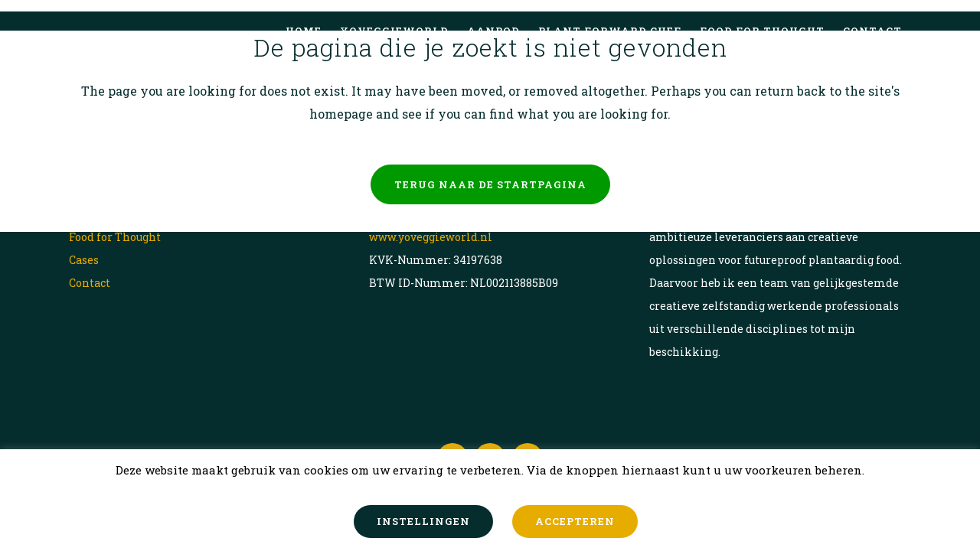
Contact (90, 283)
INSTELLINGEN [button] (423, 521)
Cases (84, 260)
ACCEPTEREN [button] (575, 521)
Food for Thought (115, 237)
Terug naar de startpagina (490, 184)
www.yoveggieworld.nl (431, 237)
